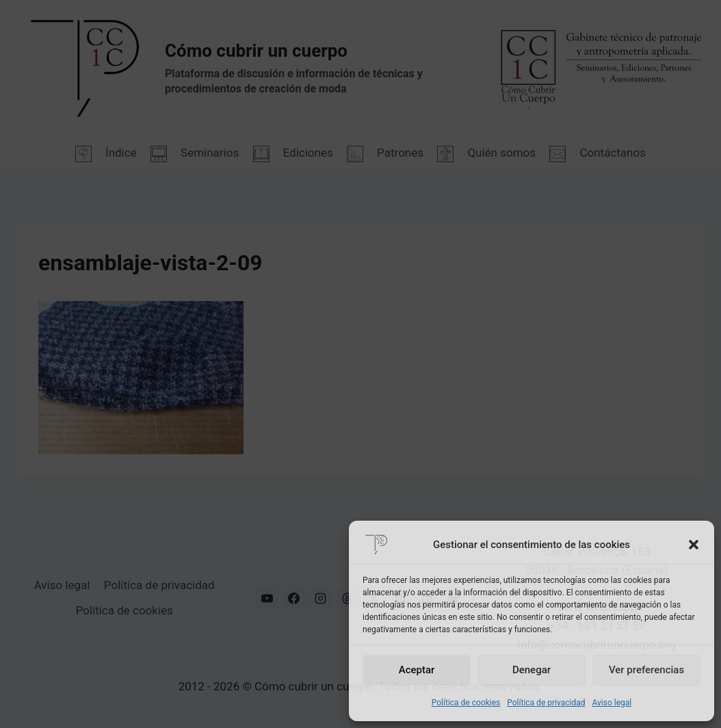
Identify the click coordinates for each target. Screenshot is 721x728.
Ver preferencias (646, 670)
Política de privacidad (546, 703)
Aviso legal (612, 703)
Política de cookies (466, 703)
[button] (694, 545)
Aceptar (417, 670)
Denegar (532, 670)
